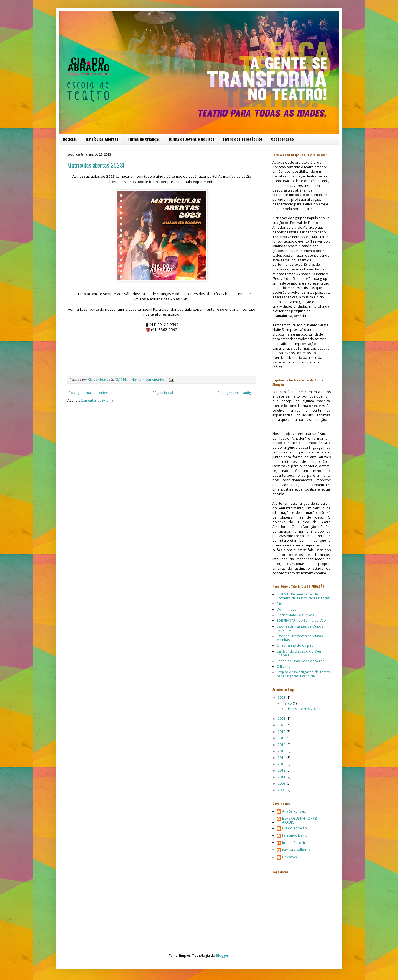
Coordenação (282, 139)
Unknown (289, 857)
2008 (282, 790)
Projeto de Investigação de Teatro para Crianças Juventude (303, 674)
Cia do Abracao (294, 828)
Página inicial (163, 393)
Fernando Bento (295, 836)
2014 (282, 758)
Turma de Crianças (144, 139)
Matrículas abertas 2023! (96, 165)
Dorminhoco (287, 609)
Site (279, 604)
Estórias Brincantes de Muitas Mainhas (300, 638)
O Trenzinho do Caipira (295, 645)
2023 (282, 697)
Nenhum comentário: (148, 379)
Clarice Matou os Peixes (295, 615)
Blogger (222, 955)
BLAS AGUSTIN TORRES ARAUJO (300, 821)
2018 (282, 738)
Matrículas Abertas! (102, 139)
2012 (282, 770)
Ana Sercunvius (294, 812)
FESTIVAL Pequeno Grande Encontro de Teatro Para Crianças (303, 596)
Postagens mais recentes (88, 393)
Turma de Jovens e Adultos (191, 139)
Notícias (70, 139)
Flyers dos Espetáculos (243, 139)
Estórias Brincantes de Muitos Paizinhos (300, 628)
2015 (282, 751)
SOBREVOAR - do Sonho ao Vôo (301, 621)
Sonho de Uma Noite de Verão (301, 661)
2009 (282, 783)
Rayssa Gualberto (296, 850)
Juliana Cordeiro (295, 843)
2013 (282, 764)
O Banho (284, 666)
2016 (282, 745)
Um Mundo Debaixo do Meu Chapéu (299, 653)
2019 (282, 732)
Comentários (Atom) (97, 400)
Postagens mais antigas (236, 393)
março (287, 703)
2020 (282, 725)
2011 (282, 777)
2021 (282, 719)
